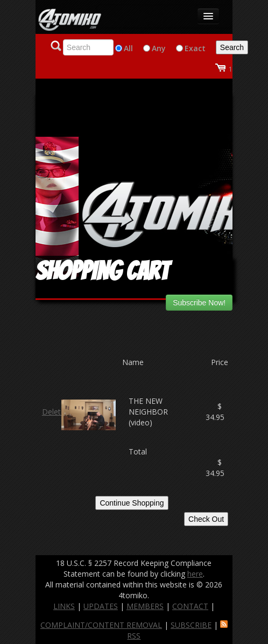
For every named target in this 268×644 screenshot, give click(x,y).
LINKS (64, 606)
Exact (195, 48)
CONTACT (190, 606)
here (195, 574)
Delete (54, 412)
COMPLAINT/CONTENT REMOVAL (101, 625)
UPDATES (101, 606)
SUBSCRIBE (191, 625)
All (128, 48)
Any (159, 48)
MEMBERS (145, 606)
